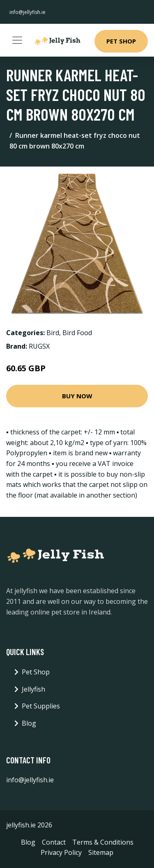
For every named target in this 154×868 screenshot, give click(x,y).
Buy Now (77, 396)
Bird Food (77, 333)
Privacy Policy (61, 852)
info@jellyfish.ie (28, 12)
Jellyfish (33, 689)
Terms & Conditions (103, 842)
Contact (54, 842)
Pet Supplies (41, 706)
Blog (29, 723)
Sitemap (101, 852)
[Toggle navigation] (17, 40)
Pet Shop (121, 41)
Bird (53, 333)
